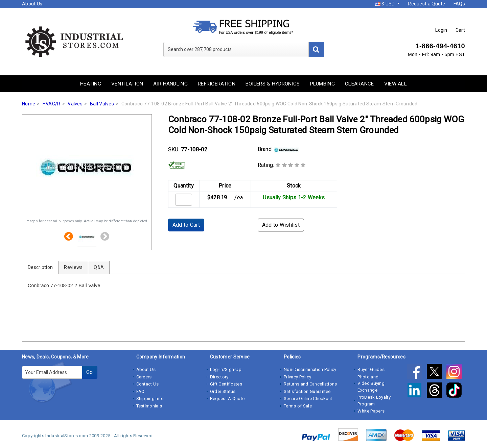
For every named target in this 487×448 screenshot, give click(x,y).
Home (29, 104)
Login (441, 30)
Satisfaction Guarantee (307, 391)
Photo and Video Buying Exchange (371, 383)
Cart (460, 30)
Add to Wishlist (281, 225)
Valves (75, 104)
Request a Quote (427, 4)
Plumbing (322, 84)
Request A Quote (227, 399)
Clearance (360, 84)
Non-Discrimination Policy (310, 369)
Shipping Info (150, 399)
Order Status (223, 391)
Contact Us (148, 384)
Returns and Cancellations (310, 384)
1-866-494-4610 (440, 46)
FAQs (459, 4)
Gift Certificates (226, 384)
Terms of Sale (298, 406)
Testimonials (149, 406)
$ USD (386, 4)
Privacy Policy (297, 377)
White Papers (371, 411)
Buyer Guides (371, 369)
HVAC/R (52, 104)
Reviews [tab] (73, 267)
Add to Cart (186, 225)
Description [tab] (40, 267)
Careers (144, 377)
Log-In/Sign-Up (226, 369)
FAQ (141, 391)
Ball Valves (102, 104)
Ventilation (127, 84)
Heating (91, 84)
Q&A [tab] (99, 267)
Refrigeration (217, 84)
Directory (219, 377)
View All (396, 84)
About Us (32, 4)
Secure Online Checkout (308, 399)
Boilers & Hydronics (273, 84)
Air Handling (170, 84)
